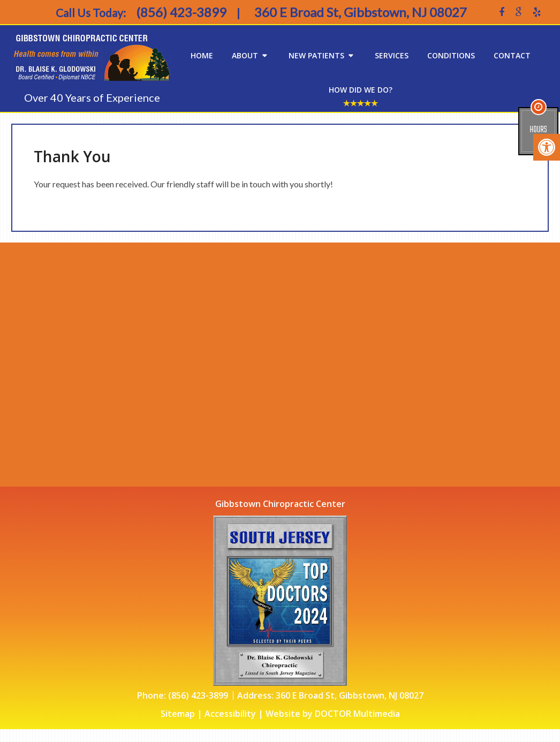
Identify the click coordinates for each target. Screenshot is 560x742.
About (245, 55)
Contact (512, 55)
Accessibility (230, 714)
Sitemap (178, 714)
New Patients (316, 55)
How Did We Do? (361, 90)
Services (392, 55)
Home (202, 55)
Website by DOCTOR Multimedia (333, 714)
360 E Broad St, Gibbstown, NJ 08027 (350, 695)
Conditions (451, 55)
